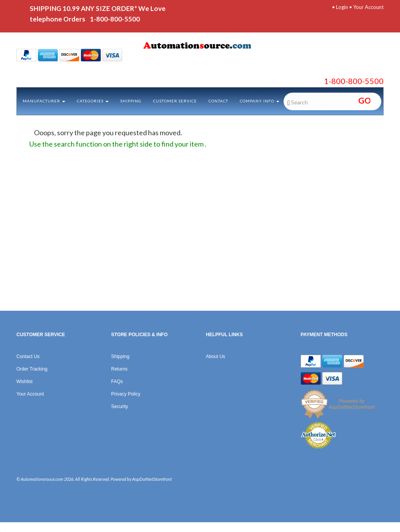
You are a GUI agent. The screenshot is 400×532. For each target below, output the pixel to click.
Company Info (260, 101)
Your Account (368, 7)
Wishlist (24, 382)
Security (120, 407)
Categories (93, 101)
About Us (215, 356)
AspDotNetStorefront (152, 479)
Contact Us (28, 356)
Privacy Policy (126, 394)
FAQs (117, 382)
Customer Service (175, 101)
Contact (218, 101)
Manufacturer (44, 101)
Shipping (131, 101)
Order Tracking (32, 369)
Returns (120, 369)
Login (342, 7)
